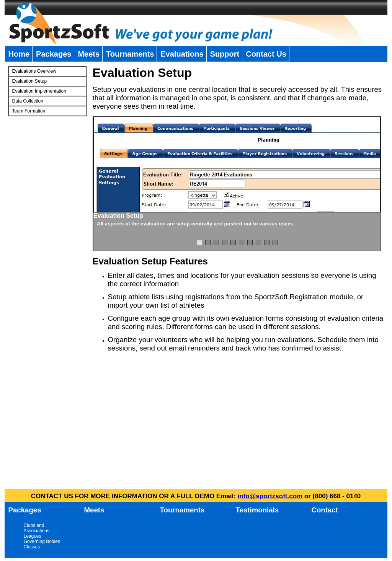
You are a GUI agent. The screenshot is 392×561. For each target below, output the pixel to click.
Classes (32, 547)
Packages (54, 54)
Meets (89, 54)
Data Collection (28, 101)
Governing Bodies (42, 541)
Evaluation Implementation (39, 91)
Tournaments (130, 54)
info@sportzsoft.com (270, 496)
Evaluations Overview (34, 71)
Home (19, 54)
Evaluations (182, 54)
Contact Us (266, 54)
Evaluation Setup (30, 81)
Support (225, 54)
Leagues (33, 536)
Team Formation (29, 111)
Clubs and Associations (37, 528)
